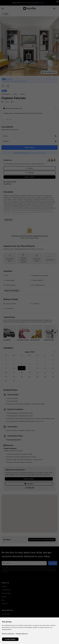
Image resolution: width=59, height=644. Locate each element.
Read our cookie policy (8, 634)
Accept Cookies (10, 639)
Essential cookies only (22, 634)
